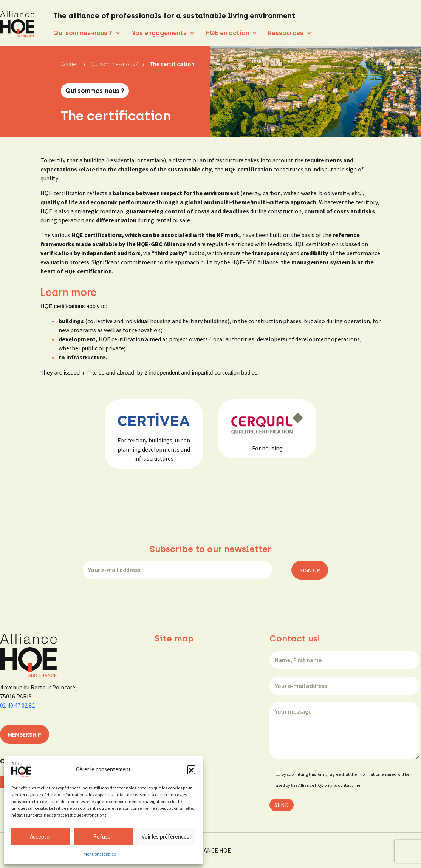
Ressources (289, 33)
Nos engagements (163, 33)
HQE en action (231, 33)
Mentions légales (100, 854)
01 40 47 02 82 (17, 705)
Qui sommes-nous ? (87, 33)
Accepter (41, 836)
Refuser (103, 836)
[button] (191, 769)
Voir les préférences (166, 836)
